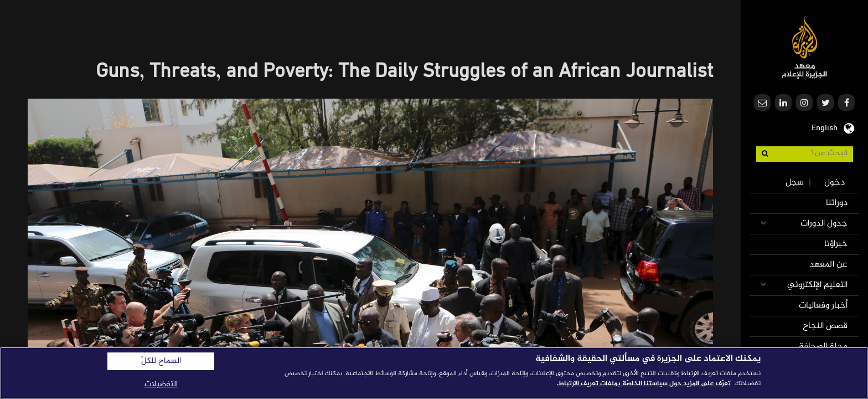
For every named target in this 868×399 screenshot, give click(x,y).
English (825, 127)
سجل (795, 183)
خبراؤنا (836, 244)
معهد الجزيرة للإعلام (805, 47)
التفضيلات (161, 384)
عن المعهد (828, 265)
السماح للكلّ (161, 361)
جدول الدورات (824, 224)
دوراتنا (837, 203)
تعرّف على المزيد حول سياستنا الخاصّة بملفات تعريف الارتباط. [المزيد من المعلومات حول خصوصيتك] (644, 383)
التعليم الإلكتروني (817, 285)
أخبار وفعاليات (823, 306)
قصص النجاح (825, 326)
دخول (835, 183)
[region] (434, 373)
